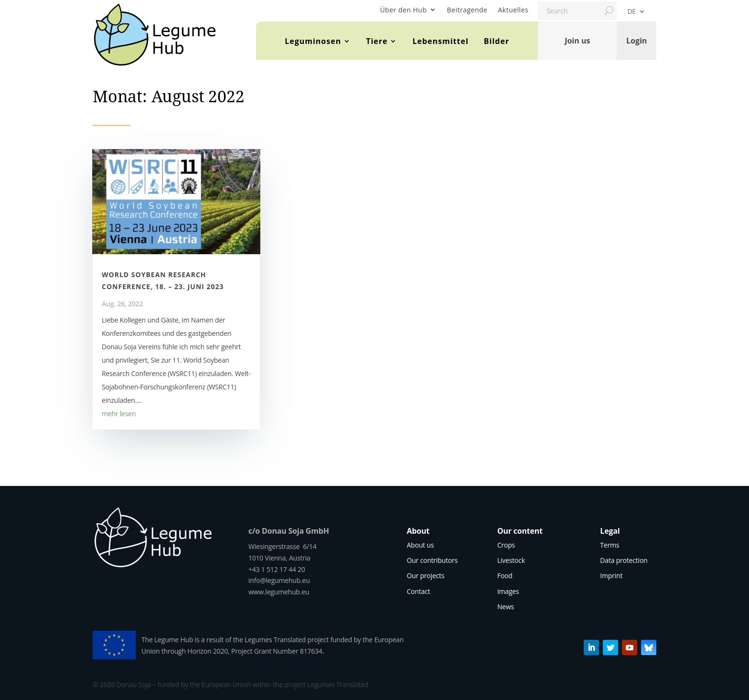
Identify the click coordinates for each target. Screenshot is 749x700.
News (506, 607)
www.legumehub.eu (279, 592)
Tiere (377, 41)
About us (420, 545)
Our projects (425, 576)
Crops (506, 545)
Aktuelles (513, 10)
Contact (418, 591)
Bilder (497, 41)
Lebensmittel (440, 41)
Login (637, 41)
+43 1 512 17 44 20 (277, 569)
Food (505, 576)
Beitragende (467, 10)
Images (508, 591)
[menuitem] (636, 13)
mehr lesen (119, 414)
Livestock (511, 560)
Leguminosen (313, 41)
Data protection (624, 560)
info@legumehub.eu (279, 580)
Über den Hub (403, 10)
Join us (577, 41)
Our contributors (432, 560)
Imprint (611, 576)
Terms (610, 545)
